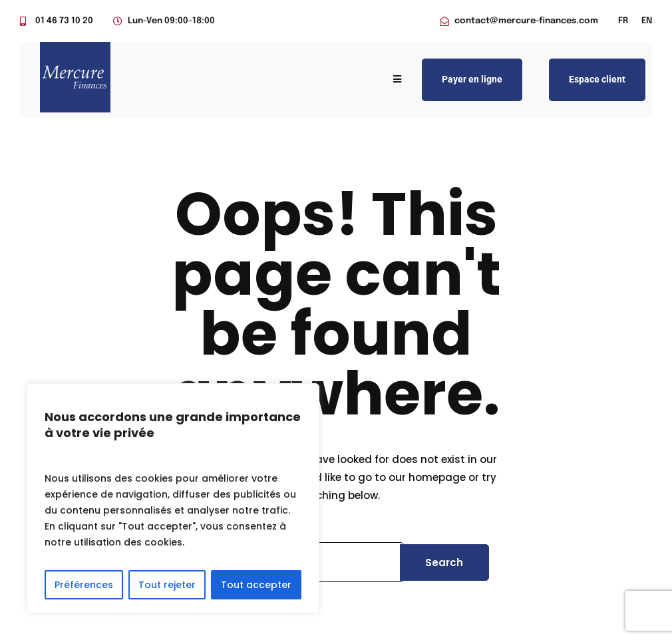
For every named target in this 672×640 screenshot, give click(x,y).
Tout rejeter (167, 585)
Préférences (84, 585)
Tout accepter (256, 585)
